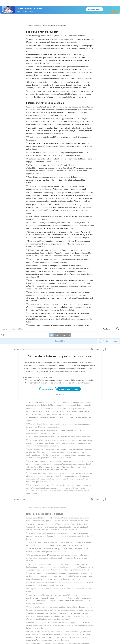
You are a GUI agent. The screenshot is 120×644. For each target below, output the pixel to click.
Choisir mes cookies (48, 57)
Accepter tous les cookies (69, 57)
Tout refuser (60, 62)
